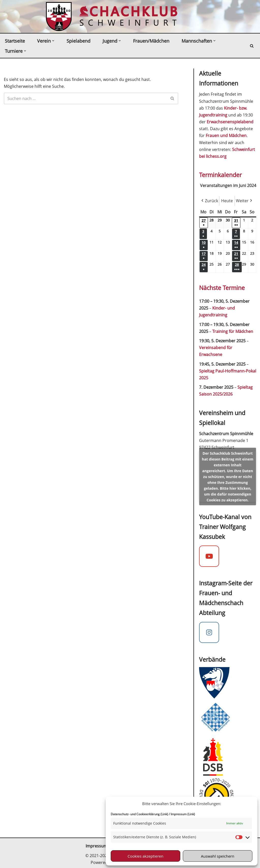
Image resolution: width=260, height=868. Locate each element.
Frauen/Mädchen (151, 41)
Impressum (96, 846)
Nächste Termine (222, 288)
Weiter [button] (245, 201)
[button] (53, 41)
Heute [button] (227, 201)
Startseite (15, 41)
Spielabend (78, 41)
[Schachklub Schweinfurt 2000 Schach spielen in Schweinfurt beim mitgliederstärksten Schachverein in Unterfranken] (59, 16)
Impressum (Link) (183, 814)
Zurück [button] (209, 201)
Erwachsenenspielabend (230, 122)
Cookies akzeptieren (146, 856)
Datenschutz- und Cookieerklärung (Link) (139, 814)
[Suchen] (252, 46)
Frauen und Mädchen (226, 135)
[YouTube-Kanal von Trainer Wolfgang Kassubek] (209, 556)
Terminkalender (220, 175)
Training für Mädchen (233, 331)
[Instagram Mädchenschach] (209, 633)
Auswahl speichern (217, 856)
